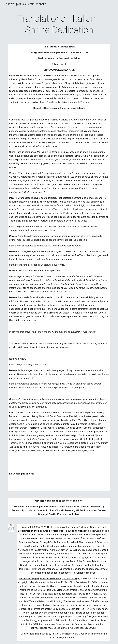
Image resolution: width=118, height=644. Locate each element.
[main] (59, 24)
